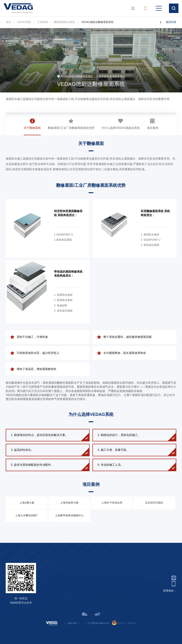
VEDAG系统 (24, 22)
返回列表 (171, 22)
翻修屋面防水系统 (64, 22)
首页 (8, 22)
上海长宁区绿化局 (112, 503)
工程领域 (43, 22)
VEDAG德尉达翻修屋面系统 (97, 22)
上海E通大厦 (27, 503)
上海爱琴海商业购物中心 (69, 515)
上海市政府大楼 (69, 503)
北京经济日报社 (154, 503)
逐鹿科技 (132, 623)
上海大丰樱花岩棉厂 (27, 515)
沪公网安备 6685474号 (98, 623)
